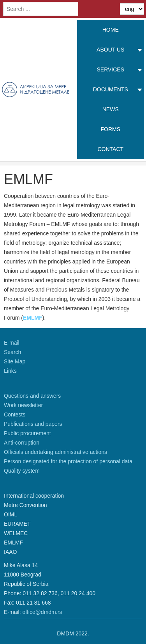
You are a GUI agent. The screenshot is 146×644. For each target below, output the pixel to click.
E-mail (12, 343)
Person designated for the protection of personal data (68, 461)
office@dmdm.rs (42, 612)
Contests (15, 415)
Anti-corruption (22, 443)
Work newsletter (23, 405)
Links (10, 371)
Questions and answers (32, 396)
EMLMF (33, 318)
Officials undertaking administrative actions (55, 452)
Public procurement (27, 433)
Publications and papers (33, 424)
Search (12, 352)
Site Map (15, 361)
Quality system (22, 471)
